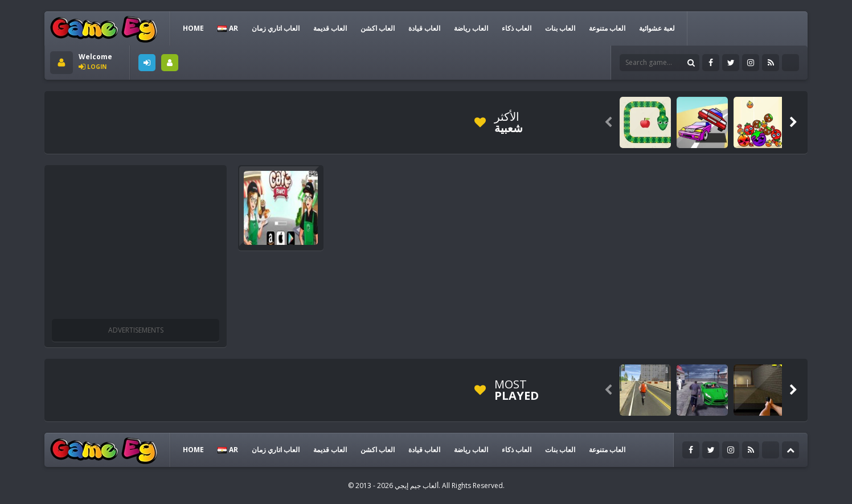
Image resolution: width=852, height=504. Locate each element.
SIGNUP (170, 63)
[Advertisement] (257, 122)
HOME (193, 28)
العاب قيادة (424, 28)
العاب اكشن (378, 28)
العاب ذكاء (517, 28)
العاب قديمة (330, 28)
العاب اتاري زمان (276, 28)
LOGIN (147, 63)
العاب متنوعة (607, 28)
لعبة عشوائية (657, 28)
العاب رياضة (471, 28)
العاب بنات (560, 28)
